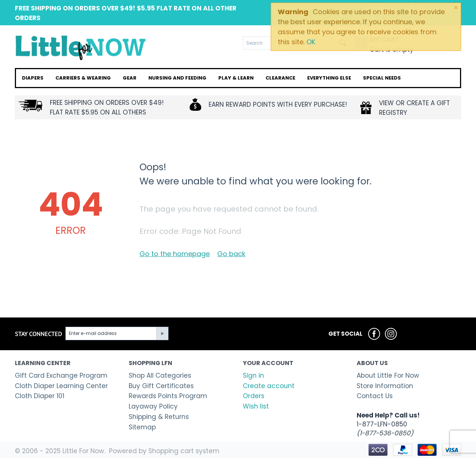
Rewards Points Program (168, 396)
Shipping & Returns (159, 417)
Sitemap (142, 427)
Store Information (385, 386)
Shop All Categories (160, 375)
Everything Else (329, 78)
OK (311, 42)
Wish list (256, 406)
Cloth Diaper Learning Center (61, 386)
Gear (130, 78)
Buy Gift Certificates (161, 386)
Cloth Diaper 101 (40, 396)
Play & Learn (236, 78)
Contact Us (375, 396)
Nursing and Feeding (177, 78)
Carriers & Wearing (83, 78)
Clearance (280, 78)
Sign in (253, 375)
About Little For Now (388, 375)
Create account (269, 386)
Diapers (33, 78)
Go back (231, 254)
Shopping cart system (184, 451)
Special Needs (382, 78)
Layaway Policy (153, 406)
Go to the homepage (175, 254)
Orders (254, 396)
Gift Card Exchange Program (61, 375)
